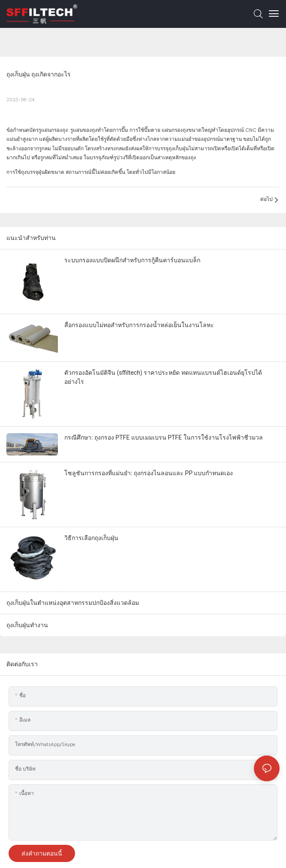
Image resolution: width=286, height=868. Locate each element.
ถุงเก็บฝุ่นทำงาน (27, 625)
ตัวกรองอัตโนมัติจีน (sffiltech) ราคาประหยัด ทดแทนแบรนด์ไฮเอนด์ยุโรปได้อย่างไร (163, 377)
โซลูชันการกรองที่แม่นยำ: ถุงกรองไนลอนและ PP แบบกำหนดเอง (149, 473)
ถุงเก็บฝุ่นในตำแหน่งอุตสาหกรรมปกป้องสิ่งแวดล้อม (73, 603)
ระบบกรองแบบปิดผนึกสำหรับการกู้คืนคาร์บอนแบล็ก (132, 260)
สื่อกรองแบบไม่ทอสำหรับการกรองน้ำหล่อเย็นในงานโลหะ (139, 325)
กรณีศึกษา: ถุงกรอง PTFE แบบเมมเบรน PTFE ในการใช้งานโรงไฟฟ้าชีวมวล (164, 437)
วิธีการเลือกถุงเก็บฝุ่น (91, 538)
